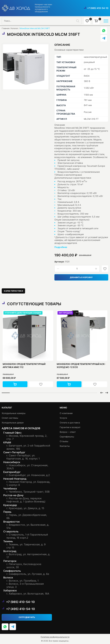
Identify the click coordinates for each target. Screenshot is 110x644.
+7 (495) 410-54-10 (21, 609)
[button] (15, 384)
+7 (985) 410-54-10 (98, 8)
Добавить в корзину (81, 277)
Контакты (65, 446)
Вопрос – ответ (68, 432)
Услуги (63, 418)
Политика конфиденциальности (55, 637)
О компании (66, 413)
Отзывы (64, 441)
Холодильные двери (13, 423)
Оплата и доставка (70, 423)
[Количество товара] (77, 269)
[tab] (13, 291)
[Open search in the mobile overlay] (42, 21)
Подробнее (61, 247)
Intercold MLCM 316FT (77, 128)
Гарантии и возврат (70, 427)
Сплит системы (10, 418)
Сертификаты (67, 437)
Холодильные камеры (14, 413)
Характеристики (13, 291)
